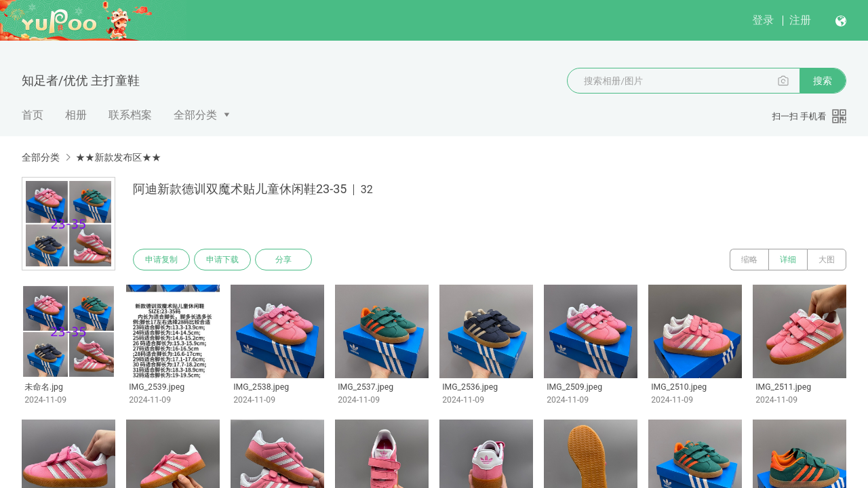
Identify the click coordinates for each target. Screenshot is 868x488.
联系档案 (130, 115)
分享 (283, 260)
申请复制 (161, 260)
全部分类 (195, 115)
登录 (763, 20)
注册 (800, 20)
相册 (76, 115)
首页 (33, 115)
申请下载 (222, 260)
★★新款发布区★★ (118, 157)
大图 (827, 260)
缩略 (749, 260)
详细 (788, 260)
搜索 (823, 81)
